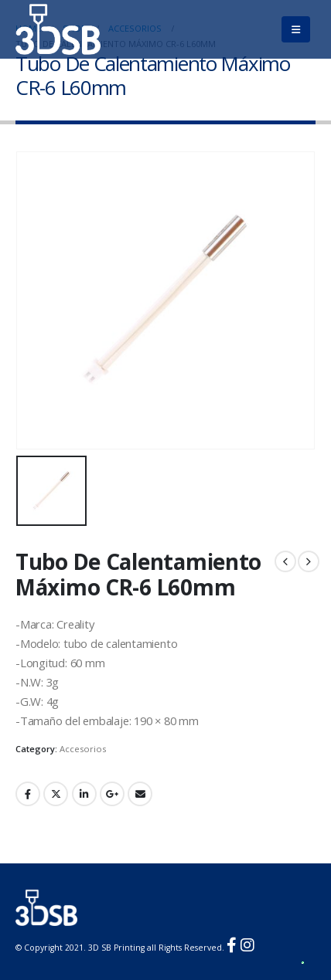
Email (140, 794)
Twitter (56, 794)
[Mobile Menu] (296, 29)
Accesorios (83, 749)
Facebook (28, 794)
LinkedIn (84, 794)
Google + (112, 794)
